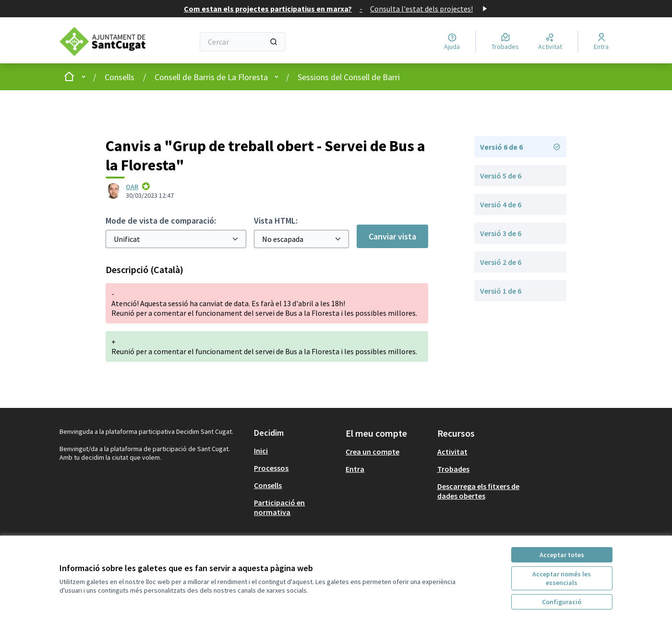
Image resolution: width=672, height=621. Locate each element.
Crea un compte (372, 452)
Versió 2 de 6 (501, 262)
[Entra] (601, 42)
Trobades (453, 469)
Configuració (562, 602)
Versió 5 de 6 (501, 176)
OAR (132, 187)
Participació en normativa (279, 507)
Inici (261, 451)
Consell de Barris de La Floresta (211, 77)
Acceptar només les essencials (562, 578)
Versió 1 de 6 (501, 291)
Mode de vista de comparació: (161, 221)
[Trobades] (505, 42)
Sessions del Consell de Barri (349, 77)
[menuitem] (296, 451)
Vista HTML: (276, 221)
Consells (120, 77)
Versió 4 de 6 (501, 204)
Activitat (452, 452)
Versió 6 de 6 (520, 147)
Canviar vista (392, 236)
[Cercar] (243, 42)
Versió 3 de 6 (501, 233)
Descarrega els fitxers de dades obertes (478, 491)
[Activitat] (550, 42)
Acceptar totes (562, 555)
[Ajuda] (452, 42)
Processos (271, 468)
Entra (355, 469)
